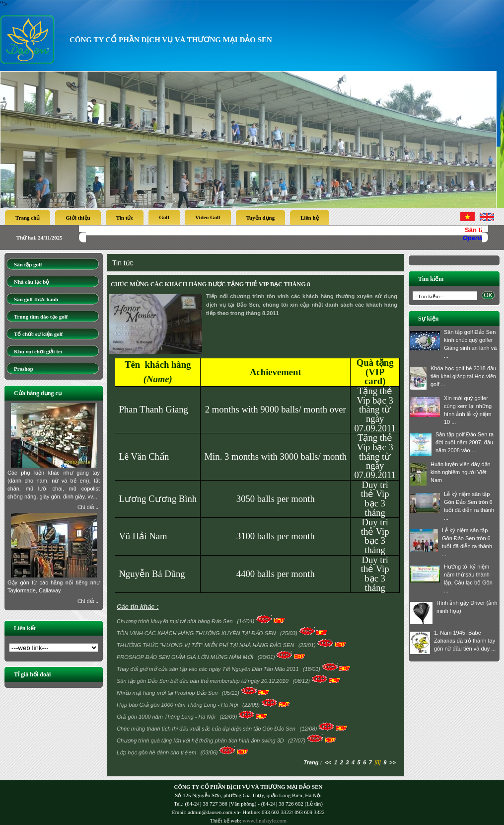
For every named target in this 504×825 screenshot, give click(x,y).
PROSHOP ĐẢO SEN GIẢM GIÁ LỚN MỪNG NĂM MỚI (186, 657)
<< (328, 762)
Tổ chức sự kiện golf (38, 334)
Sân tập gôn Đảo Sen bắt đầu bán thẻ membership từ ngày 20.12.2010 (203, 681)
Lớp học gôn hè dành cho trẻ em (157, 752)
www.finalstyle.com (264, 821)
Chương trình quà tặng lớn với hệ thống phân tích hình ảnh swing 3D (201, 741)
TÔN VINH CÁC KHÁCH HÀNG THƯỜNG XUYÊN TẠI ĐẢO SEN (197, 633)
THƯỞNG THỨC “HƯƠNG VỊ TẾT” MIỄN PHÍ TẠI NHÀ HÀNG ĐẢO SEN (206, 645)
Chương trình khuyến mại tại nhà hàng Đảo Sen (176, 621)
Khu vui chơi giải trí (38, 351)
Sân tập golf (28, 264)
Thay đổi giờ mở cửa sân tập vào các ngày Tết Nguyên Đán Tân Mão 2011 (209, 669)
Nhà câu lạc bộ (32, 282)
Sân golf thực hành (36, 299)
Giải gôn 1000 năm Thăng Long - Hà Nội (167, 717)
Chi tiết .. (88, 507)
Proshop (24, 369)
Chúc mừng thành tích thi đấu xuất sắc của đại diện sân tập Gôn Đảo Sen (207, 729)
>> (393, 762)
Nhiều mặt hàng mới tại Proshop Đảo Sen (168, 693)
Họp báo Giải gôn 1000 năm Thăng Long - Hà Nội (178, 705)
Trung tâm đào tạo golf (41, 317)
